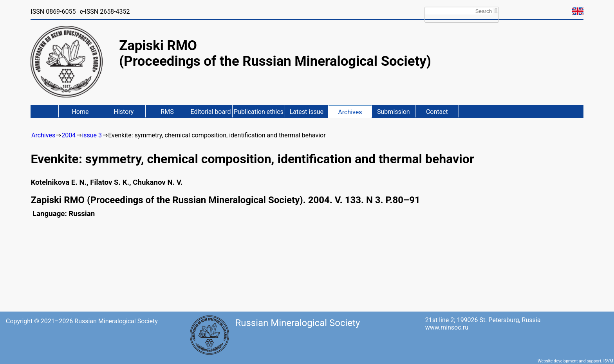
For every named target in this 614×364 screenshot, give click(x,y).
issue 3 (92, 135)
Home (80, 112)
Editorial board (210, 112)
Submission (394, 112)
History (124, 112)
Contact (437, 112)
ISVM (608, 361)
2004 (69, 135)
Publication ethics (259, 112)
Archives (350, 112)
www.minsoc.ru (447, 327)
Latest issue (307, 112)
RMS (167, 112)
